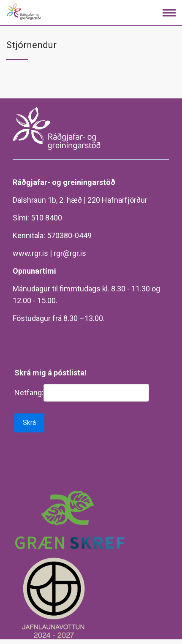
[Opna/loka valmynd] (169, 13)
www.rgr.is (30, 253)
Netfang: (29, 393)
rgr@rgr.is (70, 253)
